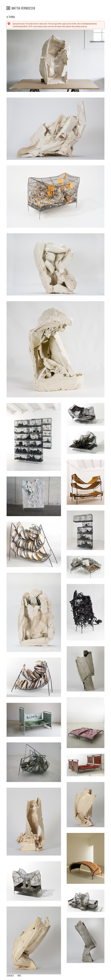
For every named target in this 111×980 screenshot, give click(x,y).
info (19, 976)
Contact (10, 976)
